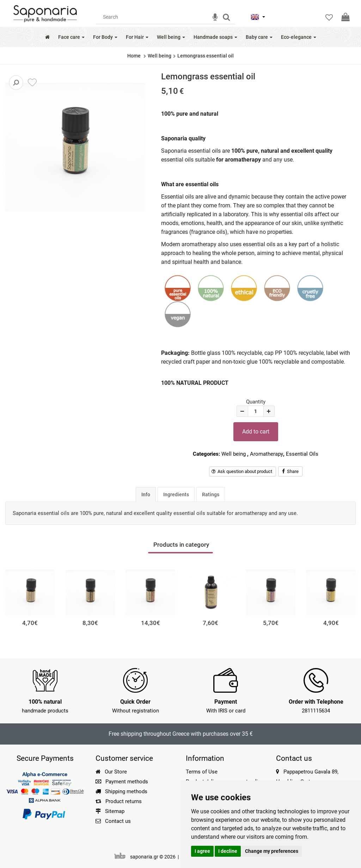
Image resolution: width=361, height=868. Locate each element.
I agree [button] (202, 851)
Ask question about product (242, 471)
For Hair (137, 37)
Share (290, 471)
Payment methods (122, 782)
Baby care (259, 37)
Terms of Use (202, 772)
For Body (105, 37)
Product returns (119, 801)
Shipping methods (121, 791)
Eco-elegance (299, 37)
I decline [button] (228, 851)
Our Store (111, 772)
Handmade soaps (215, 37)
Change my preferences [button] (272, 851)
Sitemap (110, 811)
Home (134, 56)
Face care (71, 37)
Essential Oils (302, 454)
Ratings (211, 494)
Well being (171, 37)
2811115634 (316, 711)
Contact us (118, 821)
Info (146, 494)
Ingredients (176, 494)
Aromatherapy (267, 454)
